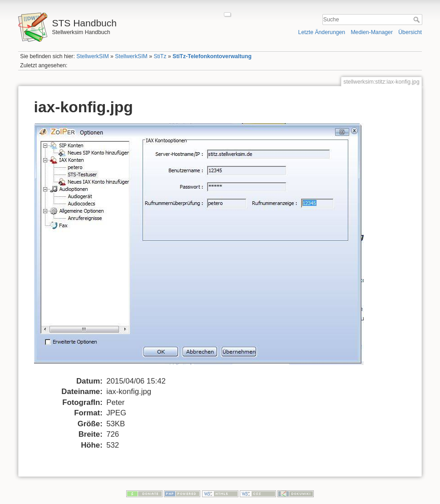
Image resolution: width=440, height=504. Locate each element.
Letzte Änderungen (322, 32)
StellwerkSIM (92, 56)
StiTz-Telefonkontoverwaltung (212, 56)
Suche (418, 20)
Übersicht (410, 32)
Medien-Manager (372, 32)
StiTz (160, 56)
